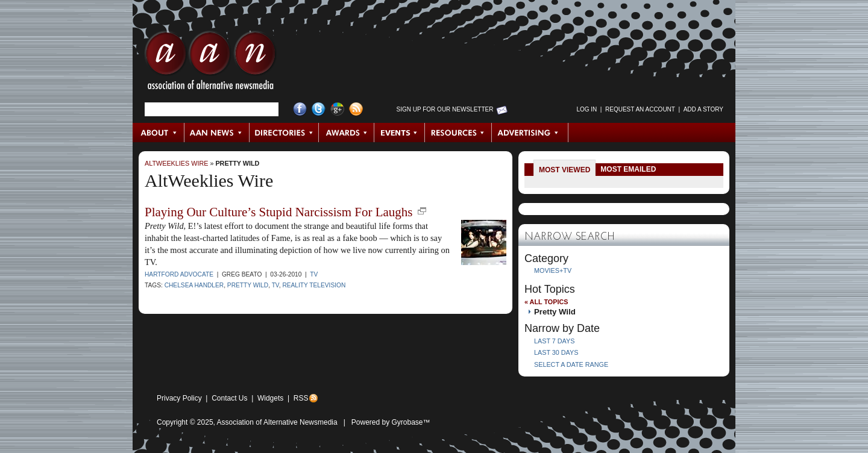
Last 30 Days (556, 352)
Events (400, 133)
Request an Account (640, 109)
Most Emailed (628, 169)
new (422, 211)
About (159, 133)
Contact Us (229, 398)
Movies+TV (553, 270)
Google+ (337, 109)
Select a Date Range (571, 364)
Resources (458, 133)
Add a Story (703, 109)
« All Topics (546, 302)
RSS (301, 398)
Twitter (319, 109)
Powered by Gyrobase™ (391, 422)
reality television (314, 285)
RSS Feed (356, 109)
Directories (284, 133)
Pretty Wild (237, 163)
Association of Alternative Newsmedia (277, 422)
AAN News (217, 133)
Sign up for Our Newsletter (445, 109)
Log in (587, 109)
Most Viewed (565, 170)
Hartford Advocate (179, 274)
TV (314, 274)
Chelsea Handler (194, 285)
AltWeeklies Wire (176, 163)
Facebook (300, 109)
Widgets (270, 398)
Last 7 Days (554, 341)
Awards (347, 133)
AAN (210, 63)
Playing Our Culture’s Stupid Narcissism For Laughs (279, 212)
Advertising (530, 133)
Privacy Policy (179, 398)
